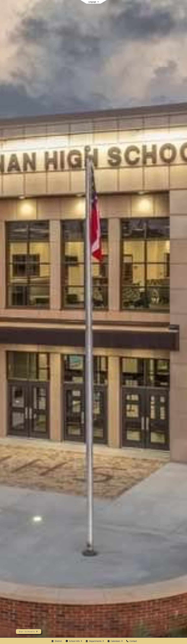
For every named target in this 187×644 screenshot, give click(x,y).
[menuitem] (57, 641)
